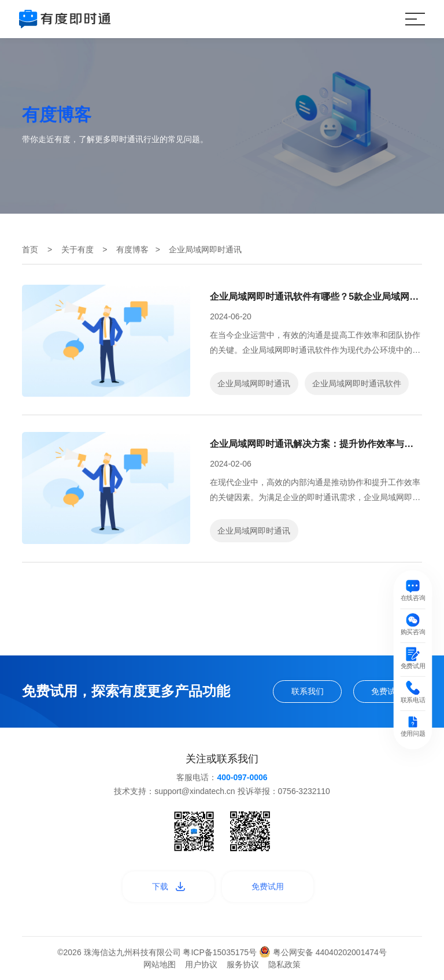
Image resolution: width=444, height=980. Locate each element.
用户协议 (201, 964)
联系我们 (308, 691)
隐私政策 (284, 964)
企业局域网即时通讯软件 (357, 383)
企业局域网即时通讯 (254, 383)
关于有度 (77, 249)
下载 (169, 886)
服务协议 (243, 964)
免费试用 (387, 691)
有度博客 (132, 249)
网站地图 (160, 964)
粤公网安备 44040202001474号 (323, 952)
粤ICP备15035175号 (221, 952)
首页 (30, 249)
